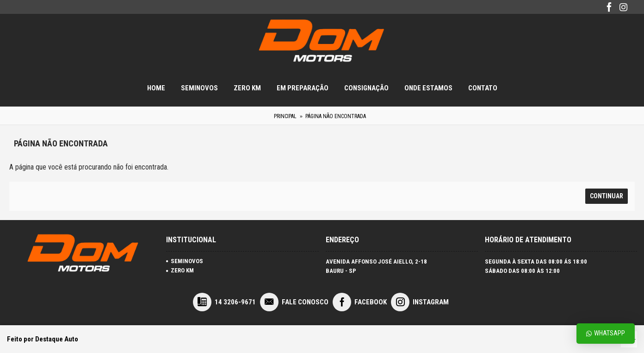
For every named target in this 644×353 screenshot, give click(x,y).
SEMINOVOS (185, 261)
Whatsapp (606, 333)
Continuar (607, 196)
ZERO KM (180, 270)
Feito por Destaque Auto (43, 339)
